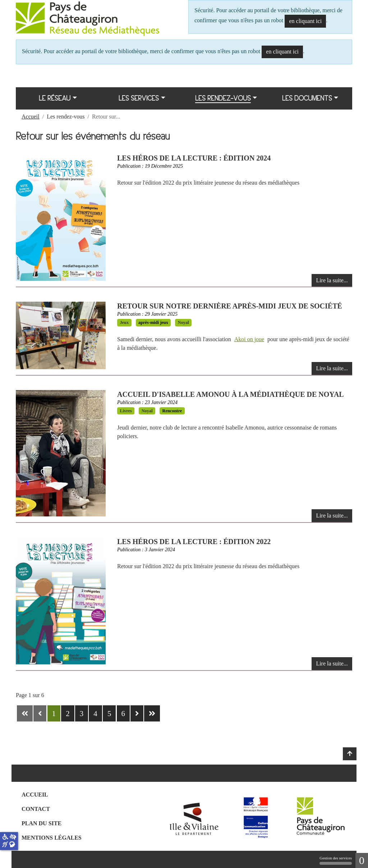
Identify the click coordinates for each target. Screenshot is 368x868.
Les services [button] (139, 98)
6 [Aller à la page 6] (123, 713)
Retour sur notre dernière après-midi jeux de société (230, 306)
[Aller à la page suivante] (137, 713)
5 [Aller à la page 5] (109, 713)
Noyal (183, 322)
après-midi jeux (153, 322)
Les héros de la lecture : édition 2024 (194, 158)
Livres (126, 411)
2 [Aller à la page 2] (68, 713)
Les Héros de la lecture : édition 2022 (194, 542)
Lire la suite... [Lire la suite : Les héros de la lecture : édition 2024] (332, 280)
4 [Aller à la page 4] (95, 713)
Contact (36, 809)
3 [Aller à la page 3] (82, 713)
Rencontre (172, 411)
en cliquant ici (305, 21)
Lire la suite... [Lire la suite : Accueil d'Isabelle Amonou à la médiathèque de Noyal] (332, 516)
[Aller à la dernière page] (152, 713)
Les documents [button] (307, 98)
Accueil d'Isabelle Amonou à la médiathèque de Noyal (231, 394)
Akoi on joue (249, 339)
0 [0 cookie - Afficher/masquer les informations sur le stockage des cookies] (362, 860)
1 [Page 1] (54, 713)
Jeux (124, 322)
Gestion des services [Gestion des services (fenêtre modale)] (336, 860)
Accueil (35, 795)
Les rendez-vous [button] (223, 98)
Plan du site (42, 823)
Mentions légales (52, 838)
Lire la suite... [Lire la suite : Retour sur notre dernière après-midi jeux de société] (332, 368)
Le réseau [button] (55, 98)
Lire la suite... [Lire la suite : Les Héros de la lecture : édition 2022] (332, 663)
